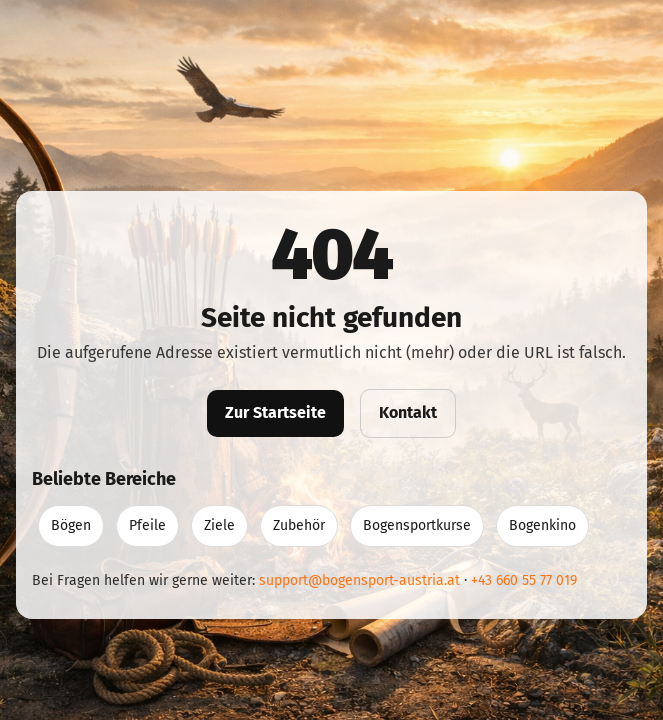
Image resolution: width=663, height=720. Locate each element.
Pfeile (147, 525)
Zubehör (299, 525)
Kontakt (408, 412)
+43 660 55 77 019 (524, 580)
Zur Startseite (275, 412)
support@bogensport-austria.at (359, 580)
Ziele (219, 525)
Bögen (71, 525)
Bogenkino (542, 525)
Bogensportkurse (417, 525)
